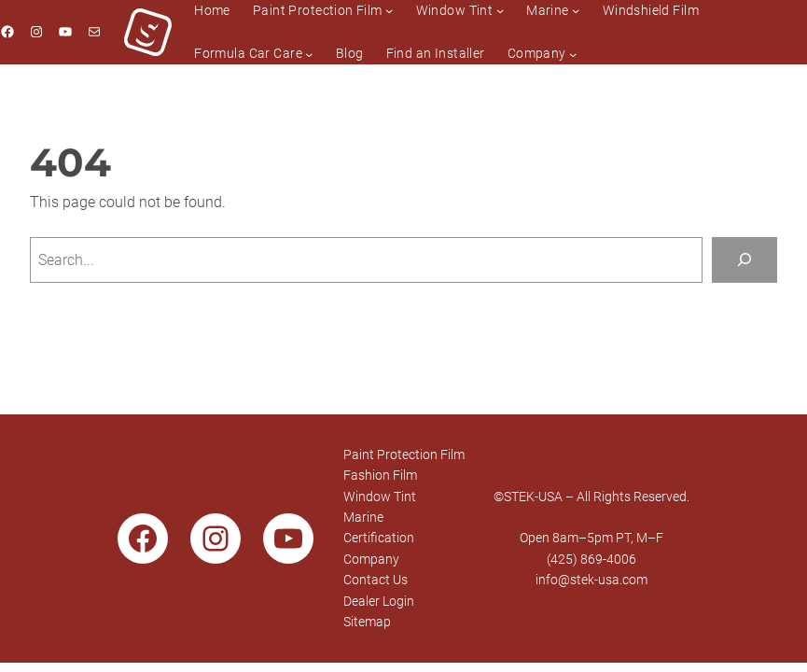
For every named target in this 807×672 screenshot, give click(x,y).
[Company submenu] (573, 53)
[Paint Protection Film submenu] (389, 10)
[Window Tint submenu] (500, 10)
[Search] (744, 260)
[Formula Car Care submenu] (309, 53)
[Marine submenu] (576, 10)
